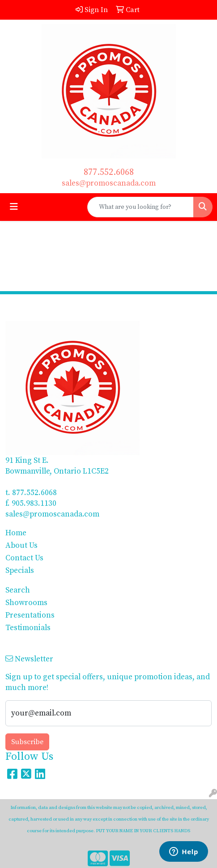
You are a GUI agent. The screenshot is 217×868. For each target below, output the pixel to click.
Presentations (30, 615)
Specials (20, 571)
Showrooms (26, 603)
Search (18, 590)
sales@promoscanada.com (109, 183)
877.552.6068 (109, 172)
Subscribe (27, 742)
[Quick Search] (140, 207)
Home (16, 533)
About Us (21, 546)
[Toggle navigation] (14, 207)
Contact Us (24, 558)
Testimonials (28, 628)
